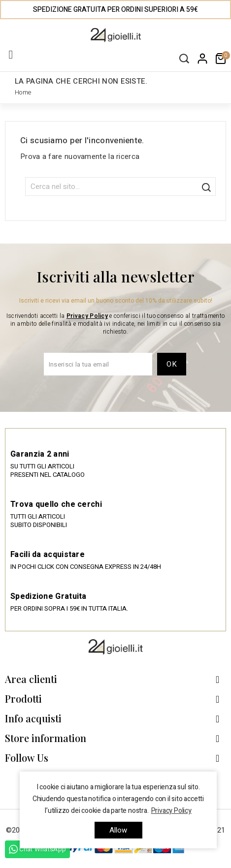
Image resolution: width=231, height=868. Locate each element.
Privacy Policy (87, 316)
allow (118, 830)
